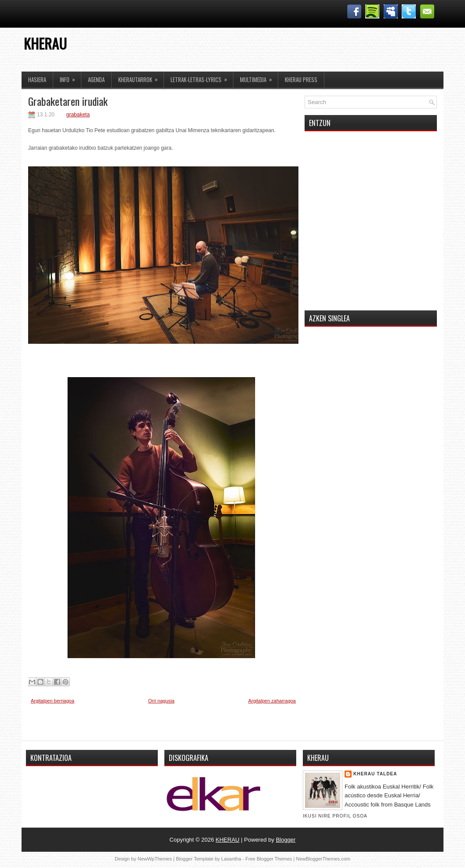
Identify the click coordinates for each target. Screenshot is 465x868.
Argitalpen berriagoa (53, 701)
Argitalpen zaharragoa (272, 701)
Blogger (286, 840)
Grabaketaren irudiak (68, 101)
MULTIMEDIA (259, 78)
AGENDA (96, 79)
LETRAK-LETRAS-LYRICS (202, 78)
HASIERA (37, 79)
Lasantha (231, 859)
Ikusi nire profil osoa (335, 816)
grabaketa (78, 115)
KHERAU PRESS (301, 79)
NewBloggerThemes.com (323, 859)
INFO (70, 78)
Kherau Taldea (375, 774)
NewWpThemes (155, 859)
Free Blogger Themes (269, 859)
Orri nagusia (161, 701)
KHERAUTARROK (141, 78)
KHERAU (45, 43)
